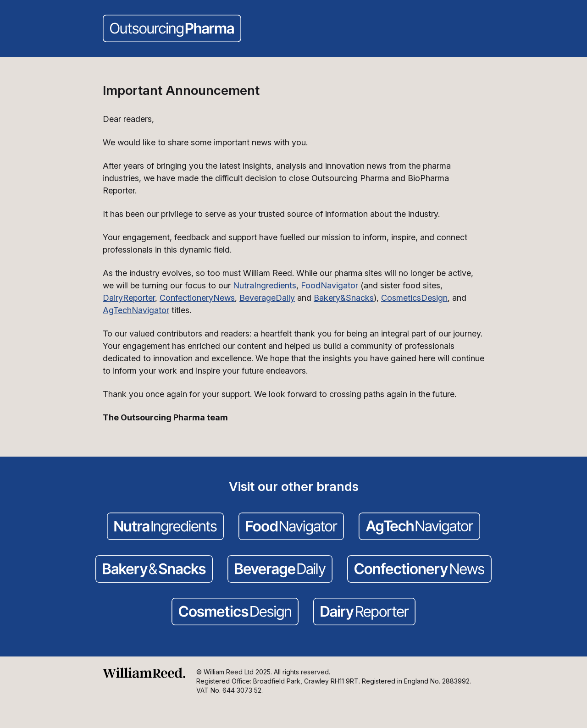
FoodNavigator (329, 285)
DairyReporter (129, 298)
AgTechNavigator (136, 310)
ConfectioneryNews (197, 298)
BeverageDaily (267, 298)
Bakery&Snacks (344, 298)
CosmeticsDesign (414, 298)
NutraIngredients (265, 285)
